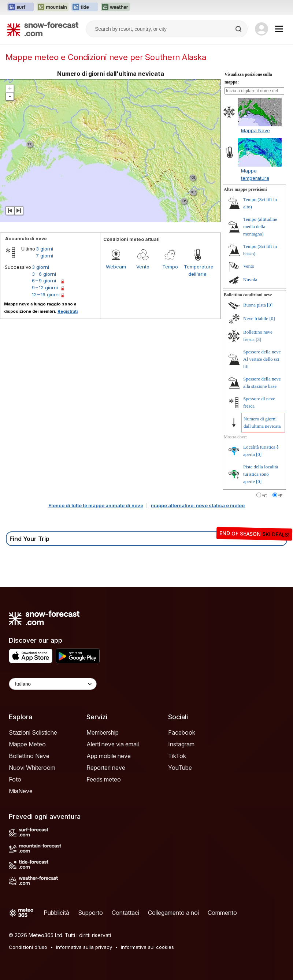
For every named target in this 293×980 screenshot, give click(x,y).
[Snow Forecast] (43, 29)
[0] (270, 305)
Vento (143, 267)
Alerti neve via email (113, 744)
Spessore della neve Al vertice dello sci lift (262, 359)
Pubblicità (56, 913)
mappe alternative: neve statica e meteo (198, 505)
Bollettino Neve (29, 756)
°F (280, 496)
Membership (103, 732)
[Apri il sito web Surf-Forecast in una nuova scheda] (21, 7)
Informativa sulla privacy (84, 947)
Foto (15, 779)
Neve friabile (256, 318)
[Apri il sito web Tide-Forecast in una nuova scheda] (85, 7)
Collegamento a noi (173, 913)
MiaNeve (21, 791)
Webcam (116, 267)
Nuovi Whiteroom (32, 768)
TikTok (177, 756)
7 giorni (44, 256)
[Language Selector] (53, 684)
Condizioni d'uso (28, 947)
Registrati (68, 311)
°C (265, 496)
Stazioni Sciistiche (33, 732)
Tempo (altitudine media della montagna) (260, 227)
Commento (222, 913)
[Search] (239, 29)
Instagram (181, 744)
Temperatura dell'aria (197, 270)
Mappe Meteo (27, 744)
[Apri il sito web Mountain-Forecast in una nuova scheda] (53, 7)
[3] (258, 339)
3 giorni (44, 249)
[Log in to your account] (262, 29)
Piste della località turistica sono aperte (261, 474)
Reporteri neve (106, 768)
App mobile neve (109, 756)
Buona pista (255, 305)
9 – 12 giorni (45, 287)
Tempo (170, 267)
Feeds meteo (104, 779)
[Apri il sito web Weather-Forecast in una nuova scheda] (115, 7)
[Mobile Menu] (279, 29)
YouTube (180, 768)
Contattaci (125, 913)
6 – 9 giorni (44, 281)
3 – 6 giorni (44, 274)
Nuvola (250, 280)
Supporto (90, 913)
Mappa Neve (255, 130)
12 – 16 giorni (46, 294)
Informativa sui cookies (147, 947)
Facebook (182, 732)
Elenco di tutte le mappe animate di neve (96, 505)
